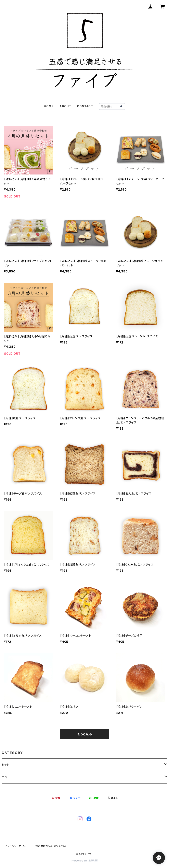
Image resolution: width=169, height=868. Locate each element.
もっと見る (84, 734)
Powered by (84, 861)
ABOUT (65, 106)
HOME (49, 106)
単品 (5, 777)
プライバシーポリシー (17, 846)
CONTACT (85, 106)
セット (5, 765)
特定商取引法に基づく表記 (51, 846)
